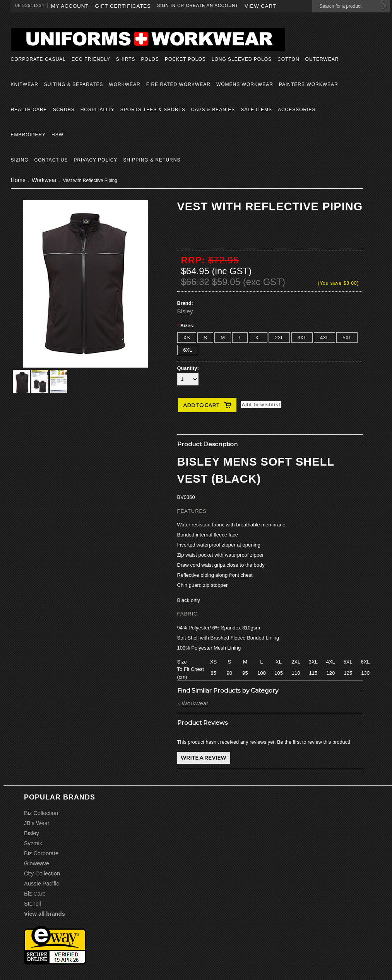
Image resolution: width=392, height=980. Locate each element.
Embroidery (28, 135)
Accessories (297, 110)
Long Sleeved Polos (242, 59)
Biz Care (35, 894)
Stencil (33, 904)
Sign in (166, 5)
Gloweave (37, 863)
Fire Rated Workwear (178, 84)
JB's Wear (37, 823)
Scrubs (64, 110)
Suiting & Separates (74, 84)
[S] (205, 338)
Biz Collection (41, 813)
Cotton (288, 59)
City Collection (42, 873)
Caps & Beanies (213, 110)
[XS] (187, 338)
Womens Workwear (245, 84)
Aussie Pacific (42, 884)
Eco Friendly (91, 59)
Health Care (29, 110)
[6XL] (188, 350)
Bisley (185, 311)
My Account (70, 6)
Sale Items (256, 110)
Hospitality (98, 110)
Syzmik (33, 843)
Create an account (212, 5)
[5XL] (347, 338)
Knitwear (25, 84)
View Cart (260, 6)
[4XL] (324, 338)
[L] (240, 338)
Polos (150, 59)
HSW (57, 135)
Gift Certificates (123, 6)
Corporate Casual (38, 59)
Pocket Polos (185, 59)
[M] (223, 338)
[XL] (258, 338)
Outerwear (322, 59)
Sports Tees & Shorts (153, 110)
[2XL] (279, 338)
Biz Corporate (41, 853)
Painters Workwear (309, 84)
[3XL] (302, 338)
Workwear (124, 84)
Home (18, 180)
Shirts (126, 59)
